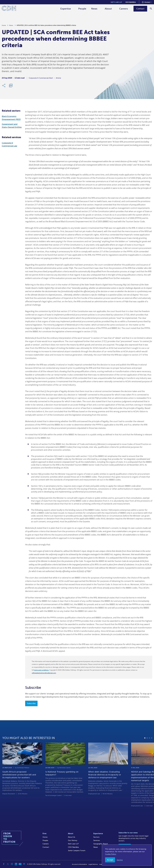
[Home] (9, 9)
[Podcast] (24, 864)
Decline (120, 860)
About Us (72, 837)
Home (4, 25)
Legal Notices (93, 864)
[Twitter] (8, 864)
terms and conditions (41, 670)
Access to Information (80, 864)
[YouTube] (20, 864)
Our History (73, 840)
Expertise (66, 9)
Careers (124, 9)
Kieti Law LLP (116, 2)
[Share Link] (4, 86)
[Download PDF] (11, 86)
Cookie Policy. (111, 854)
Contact (46, 847)
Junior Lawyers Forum (77, 851)
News (94, 9)
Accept (110, 860)
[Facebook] (4, 864)
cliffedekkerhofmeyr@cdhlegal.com (44, 673)
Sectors (96, 837)
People (82, 9)
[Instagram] (12, 864)
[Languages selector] (147, 2)
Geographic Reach (101, 844)
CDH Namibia (131, 2)
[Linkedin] (16, 864)
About (108, 9)
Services (97, 840)
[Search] (151, 9)
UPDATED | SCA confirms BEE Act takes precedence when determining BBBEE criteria (46, 25)
